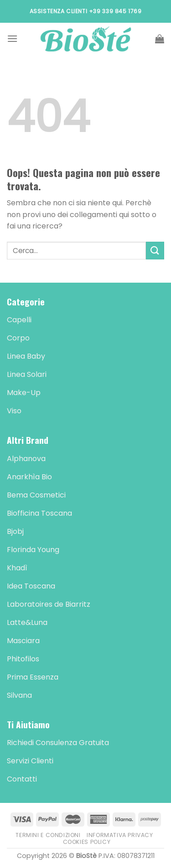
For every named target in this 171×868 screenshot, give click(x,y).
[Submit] (155, 251)
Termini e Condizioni (48, 835)
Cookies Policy (87, 842)
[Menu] (12, 38)
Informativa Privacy (120, 835)
